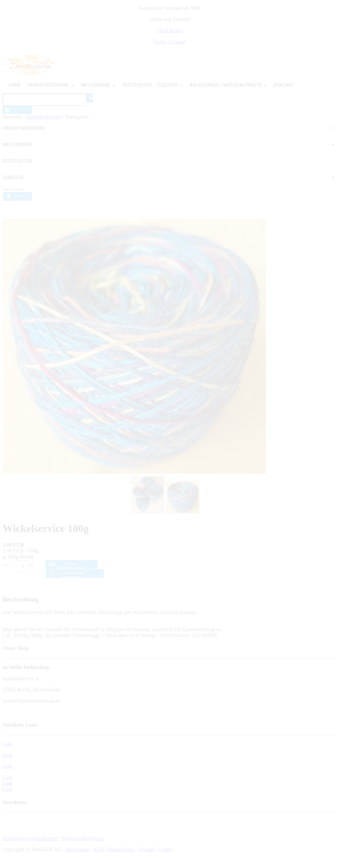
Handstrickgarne (44, 117)
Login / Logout (170, 42)
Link (8, 744)
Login (165, 849)
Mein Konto (170, 30)
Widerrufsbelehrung (82, 838)
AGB (98, 849)
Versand (146, 849)
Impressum (77, 849)
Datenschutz (121, 849)
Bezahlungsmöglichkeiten (30, 838)
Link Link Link (8, 783)
